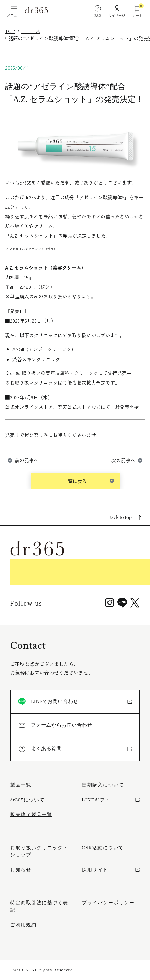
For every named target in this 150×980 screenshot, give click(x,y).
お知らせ (21, 870)
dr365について (28, 800)
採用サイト (111, 870)
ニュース (31, 31)
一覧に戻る (75, 481)
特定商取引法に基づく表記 (39, 906)
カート (137, 11)
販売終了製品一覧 (31, 815)
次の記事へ (123, 460)
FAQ (98, 11)
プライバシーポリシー (108, 903)
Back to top (125, 517)
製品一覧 (21, 785)
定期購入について (103, 785)
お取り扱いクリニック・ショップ (39, 851)
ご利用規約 (23, 925)
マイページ (117, 11)
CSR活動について (103, 848)
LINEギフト (111, 800)
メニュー (14, 11)
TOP (10, 31)
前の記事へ (27, 460)
